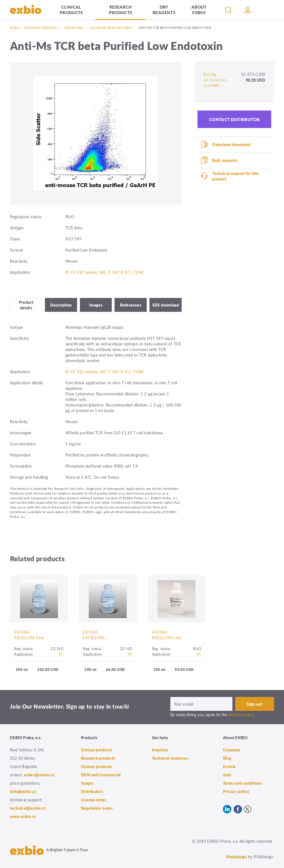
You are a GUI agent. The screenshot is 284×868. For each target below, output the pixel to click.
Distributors (92, 791)
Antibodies (74, 28)
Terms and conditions (243, 783)
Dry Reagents (164, 10)
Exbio (15, 28)
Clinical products (71, 10)
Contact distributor (234, 119)
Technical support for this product (235, 176)
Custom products (97, 766)
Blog (227, 758)
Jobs (227, 775)
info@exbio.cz (23, 791)
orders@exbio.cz (39, 775)
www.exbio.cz (23, 816)
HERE (215, 85)
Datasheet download (231, 144)
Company (232, 750)
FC (61, 654)
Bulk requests (225, 160)
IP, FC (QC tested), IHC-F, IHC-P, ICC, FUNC (105, 272)
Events (229, 766)
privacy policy (241, 714)
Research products (121, 10)
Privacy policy (236, 791)
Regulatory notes (97, 808)
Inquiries (160, 750)
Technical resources (170, 758)
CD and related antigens (111, 28)
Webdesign (236, 857)
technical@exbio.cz (28, 808)
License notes (94, 800)
